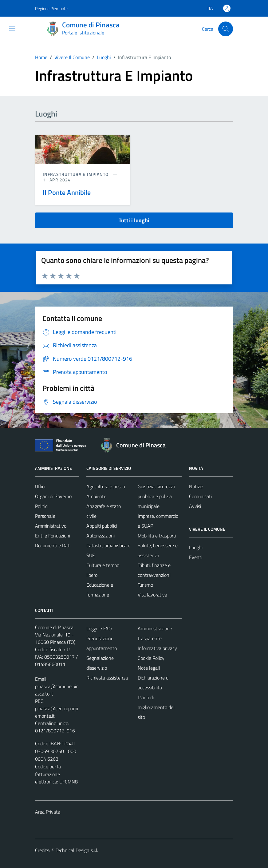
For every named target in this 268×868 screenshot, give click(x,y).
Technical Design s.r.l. (77, 850)
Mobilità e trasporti (157, 536)
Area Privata (48, 812)
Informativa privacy (157, 648)
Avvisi (195, 506)
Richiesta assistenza (107, 678)
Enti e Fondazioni (53, 536)
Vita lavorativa (152, 595)
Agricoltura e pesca (106, 486)
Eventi (196, 557)
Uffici (40, 486)
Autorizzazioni (100, 536)
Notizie (196, 486)
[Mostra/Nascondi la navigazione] (12, 28)
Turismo (145, 585)
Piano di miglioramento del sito (156, 707)
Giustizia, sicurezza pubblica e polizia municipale (156, 496)
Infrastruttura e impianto (76, 174)
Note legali (149, 668)
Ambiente (96, 496)
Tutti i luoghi (134, 220)
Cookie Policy (151, 658)
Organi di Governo (53, 496)
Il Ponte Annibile (67, 192)
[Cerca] (226, 29)
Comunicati (200, 496)
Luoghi (196, 547)
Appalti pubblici (102, 526)
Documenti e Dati (53, 545)
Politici (42, 506)
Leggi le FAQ (99, 628)
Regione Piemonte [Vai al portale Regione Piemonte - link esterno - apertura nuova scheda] (51, 8)
